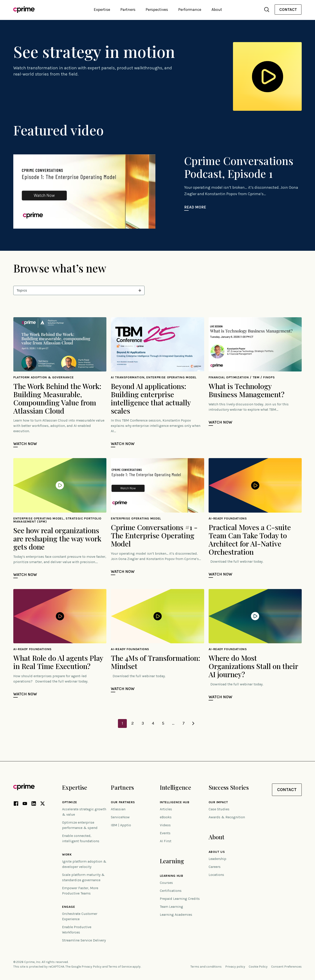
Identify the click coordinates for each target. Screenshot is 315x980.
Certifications (171, 891)
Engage (68, 907)
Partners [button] (128, 10)
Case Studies (219, 809)
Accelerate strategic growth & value (84, 812)
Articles (166, 809)
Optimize (69, 802)
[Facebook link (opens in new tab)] (16, 804)
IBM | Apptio (121, 825)
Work (67, 855)
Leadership (217, 859)
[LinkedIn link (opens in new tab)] (34, 804)
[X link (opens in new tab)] (43, 804)
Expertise (75, 787)
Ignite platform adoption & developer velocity (84, 864)
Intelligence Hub (175, 802)
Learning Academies (176, 915)
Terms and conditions (206, 967)
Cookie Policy (258, 967)
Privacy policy (235, 967)
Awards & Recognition (227, 817)
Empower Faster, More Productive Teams (80, 891)
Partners (122, 787)
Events (165, 833)
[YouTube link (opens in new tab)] (25, 804)
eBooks (166, 817)
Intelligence (175, 787)
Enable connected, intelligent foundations (81, 838)
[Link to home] (24, 10)
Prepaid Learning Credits (180, 899)
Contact (288, 10)
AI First (166, 841)
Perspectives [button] (157, 10)
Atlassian (118, 809)
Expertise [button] (102, 10)
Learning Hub (172, 876)
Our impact (218, 802)
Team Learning (171, 907)
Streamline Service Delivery (84, 940)
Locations (216, 875)
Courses (166, 883)
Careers (215, 867)
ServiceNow (120, 817)
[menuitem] (288, 10)
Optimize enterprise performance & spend (80, 825)
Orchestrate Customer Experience (80, 916)
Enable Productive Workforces (77, 930)
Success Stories (229, 787)
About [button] (217, 10)
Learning (172, 861)
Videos (165, 825)
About (216, 837)
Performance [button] (190, 10)
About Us (217, 852)
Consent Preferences (286, 967)
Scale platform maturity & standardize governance (83, 877)
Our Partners (123, 802)
